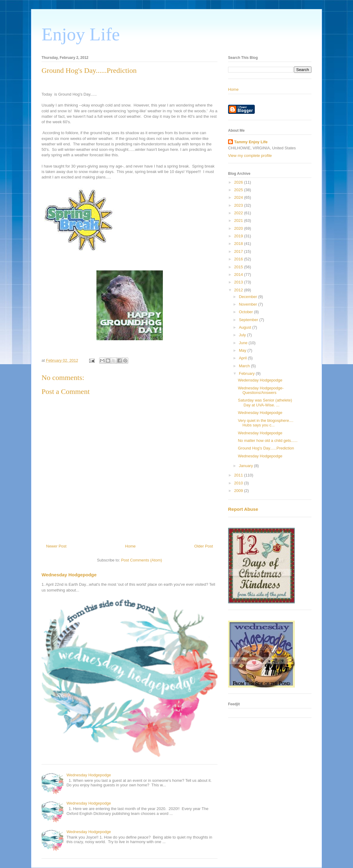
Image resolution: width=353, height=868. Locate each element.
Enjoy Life (81, 34)
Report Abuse (243, 509)
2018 (239, 244)
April (244, 358)
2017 (239, 251)
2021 (239, 220)
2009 (239, 491)
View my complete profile (250, 156)
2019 (239, 236)
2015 (239, 267)
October (247, 312)
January (247, 466)
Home (131, 546)
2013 (239, 282)
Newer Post (56, 546)
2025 (239, 190)
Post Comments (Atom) (141, 560)
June (244, 343)
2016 (239, 259)
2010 (239, 483)
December (249, 297)
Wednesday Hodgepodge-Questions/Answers (261, 390)
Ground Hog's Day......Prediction (266, 448)
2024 (239, 197)
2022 (239, 213)
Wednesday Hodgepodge (69, 575)
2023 (239, 205)
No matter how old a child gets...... (268, 441)
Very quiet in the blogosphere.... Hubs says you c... (266, 423)
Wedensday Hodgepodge (260, 380)
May (243, 350)
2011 (239, 475)
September (249, 320)
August (246, 327)
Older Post (204, 546)
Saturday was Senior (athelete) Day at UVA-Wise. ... (265, 403)
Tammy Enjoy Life (251, 142)
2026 (239, 182)
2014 (239, 275)
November (249, 304)
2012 (239, 290)
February (247, 373)
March (245, 366)
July (243, 335)
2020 (239, 228)
